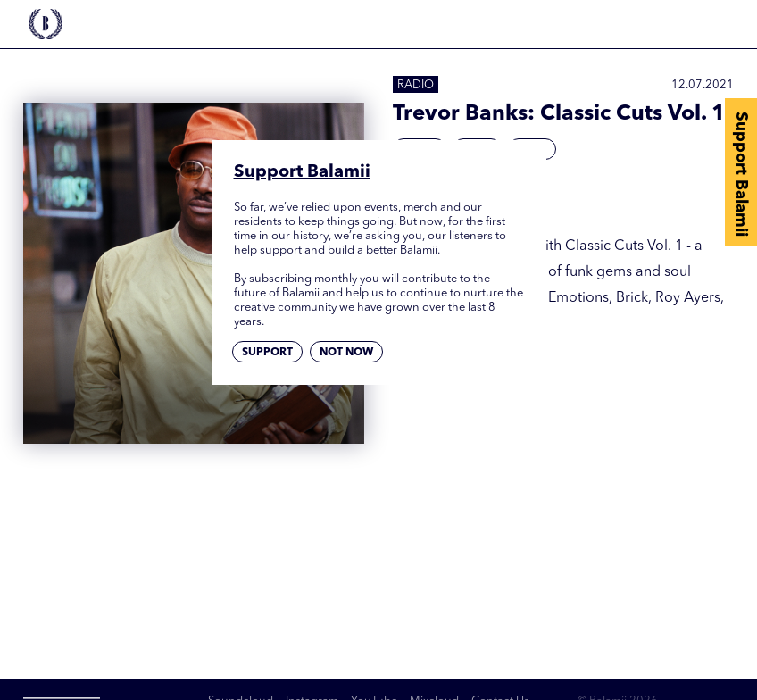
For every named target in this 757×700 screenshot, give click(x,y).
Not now (346, 353)
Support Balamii (741, 174)
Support (267, 353)
